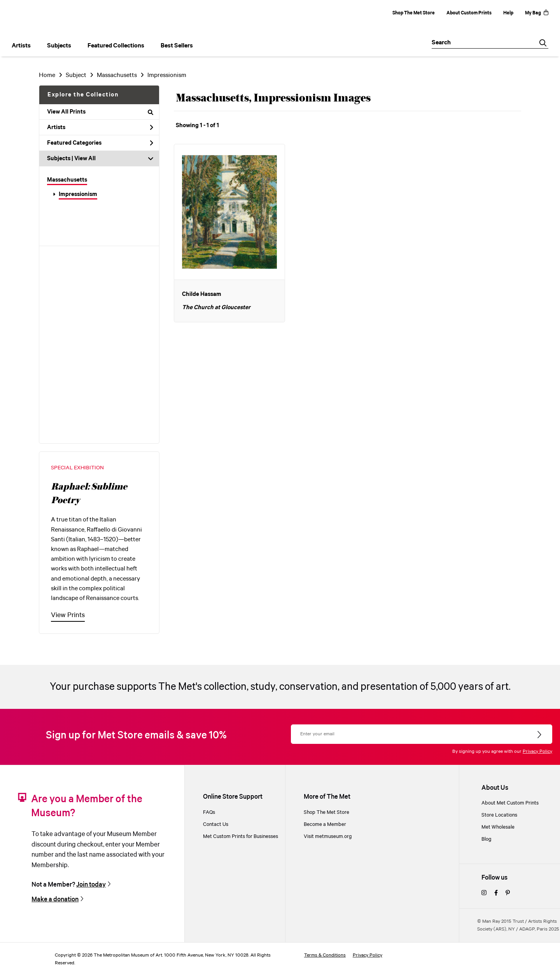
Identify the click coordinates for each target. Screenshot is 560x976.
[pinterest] (508, 893)
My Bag (537, 13)
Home (47, 75)
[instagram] (484, 893)
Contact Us (216, 825)
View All (85, 159)
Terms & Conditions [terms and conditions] (325, 955)
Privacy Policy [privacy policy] (367, 955)
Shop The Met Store (414, 13)
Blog (486, 839)
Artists (100, 128)
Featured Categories (100, 143)
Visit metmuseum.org (328, 837)
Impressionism (78, 194)
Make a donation (55, 900)
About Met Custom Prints (510, 803)
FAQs (209, 812)
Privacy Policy (537, 751)
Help (508, 13)
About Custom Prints (469, 13)
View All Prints (100, 112)
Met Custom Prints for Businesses (241, 837)
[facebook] (496, 893)
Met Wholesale (498, 827)
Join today (91, 885)
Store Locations (499, 815)
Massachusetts (67, 180)
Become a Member (325, 825)
